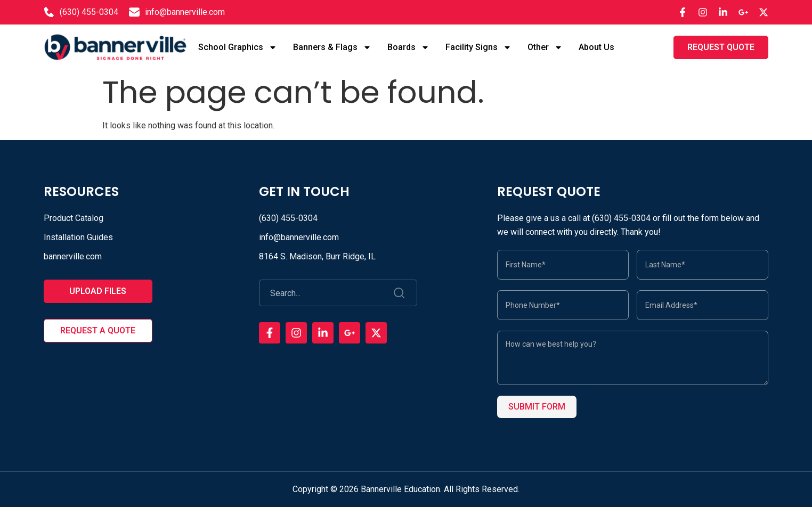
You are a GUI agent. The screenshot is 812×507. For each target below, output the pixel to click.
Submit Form (537, 407)
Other (545, 47)
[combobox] (321, 293)
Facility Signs (478, 47)
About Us (596, 47)
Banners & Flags (332, 47)
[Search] (400, 293)
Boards (408, 47)
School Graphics (238, 47)
